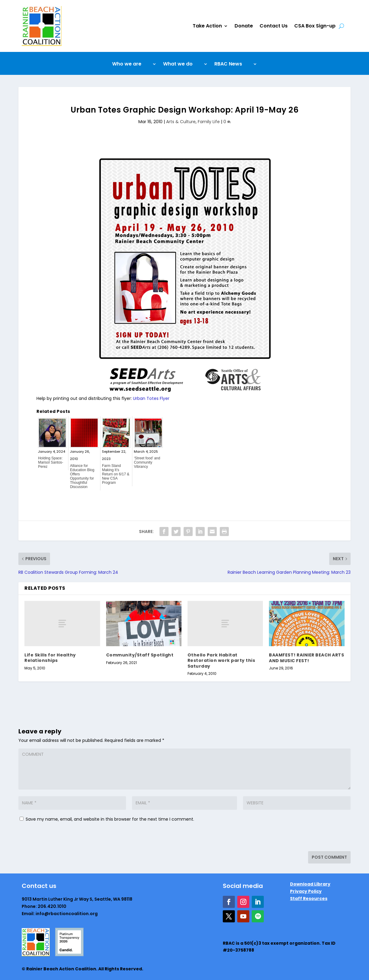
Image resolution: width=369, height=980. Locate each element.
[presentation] (60, 838)
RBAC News (228, 65)
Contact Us (274, 26)
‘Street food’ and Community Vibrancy (147, 462)
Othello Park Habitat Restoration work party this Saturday (221, 660)
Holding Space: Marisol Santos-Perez (50, 462)
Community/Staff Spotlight (140, 655)
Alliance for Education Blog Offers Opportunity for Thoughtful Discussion (82, 476)
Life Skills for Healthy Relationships (50, 658)
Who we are (127, 65)
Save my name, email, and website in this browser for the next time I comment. (110, 819)
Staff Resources (309, 899)
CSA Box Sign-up (315, 26)
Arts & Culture (181, 122)
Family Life (209, 122)
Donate (244, 26)
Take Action (207, 26)
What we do (178, 65)
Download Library (310, 884)
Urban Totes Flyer (151, 398)
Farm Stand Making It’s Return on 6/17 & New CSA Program (116, 474)
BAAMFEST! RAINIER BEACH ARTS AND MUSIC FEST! (306, 658)
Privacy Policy (306, 891)
